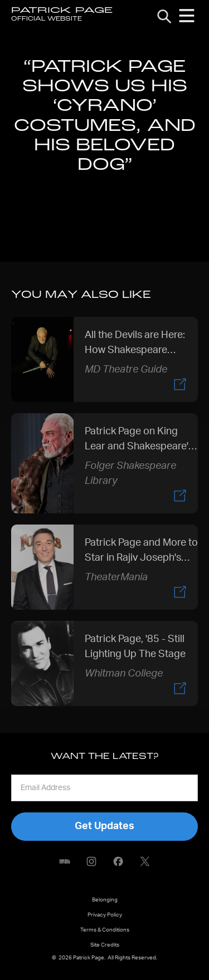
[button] (187, 16)
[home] (62, 16)
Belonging (105, 900)
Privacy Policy (105, 915)
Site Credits (105, 945)
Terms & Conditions (105, 930)
